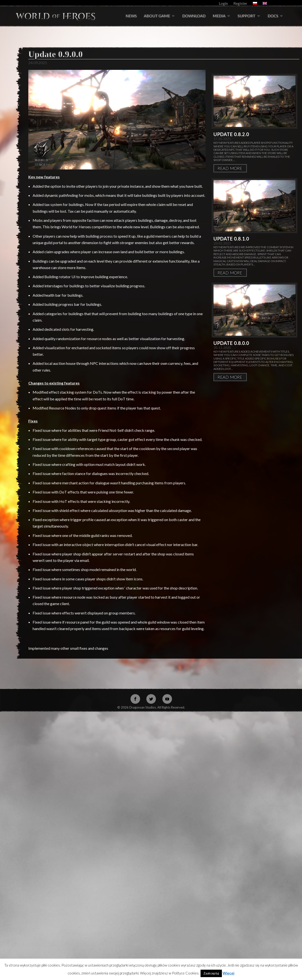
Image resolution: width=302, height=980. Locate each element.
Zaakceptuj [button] (211, 973)
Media (219, 16)
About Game (157, 16)
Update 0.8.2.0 (231, 108)
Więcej (230, 142)
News (131, 16)
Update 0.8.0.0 (231, 316)
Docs (273, 16)
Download (194, 16)
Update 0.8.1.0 (231, 212)
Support (247, 16)
